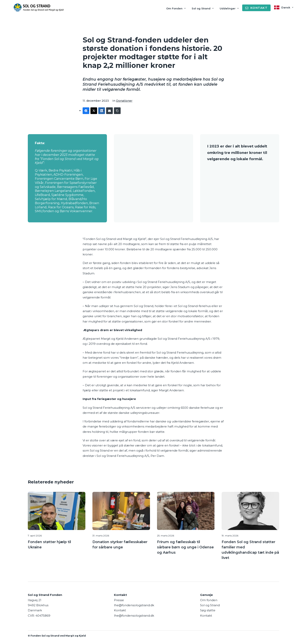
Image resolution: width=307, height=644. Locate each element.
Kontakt (206, 615)
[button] (57, 511)
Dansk (287, 7)
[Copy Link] (117, 111)
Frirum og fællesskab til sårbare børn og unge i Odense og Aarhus (185, 547)
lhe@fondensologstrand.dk (134, 605)
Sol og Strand (203, 8)
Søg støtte (208, 610)
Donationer (124, 101)
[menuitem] (177, 9)
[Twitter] (94, 111)
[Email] (109, 111)
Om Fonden (176, 8)
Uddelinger (229, 8)
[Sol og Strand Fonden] (39, 7)
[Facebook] (86, 111)
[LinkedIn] (102, 111)
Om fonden (209, 600)
